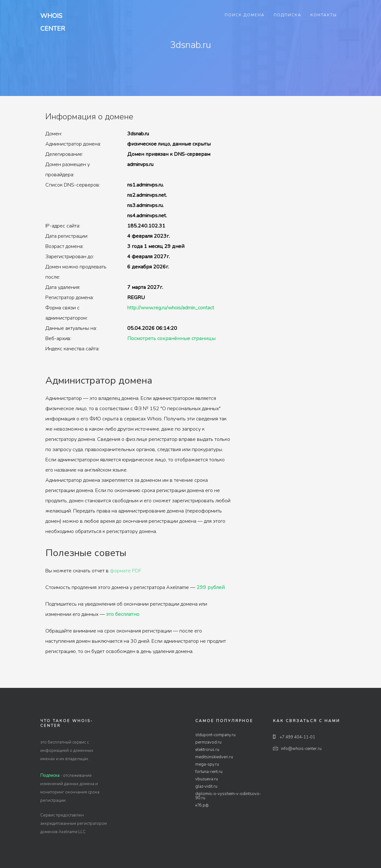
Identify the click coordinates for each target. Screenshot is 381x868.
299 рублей (211, 587)
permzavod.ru (208, 742)
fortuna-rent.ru (209, 772)
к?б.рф (202, 805)
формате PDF (126, 571)
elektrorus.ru (207, 750)
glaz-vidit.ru (206, 786)
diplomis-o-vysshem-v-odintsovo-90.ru (228, 796)
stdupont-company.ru (215, 735)
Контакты (324, 15)
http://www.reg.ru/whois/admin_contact (171, 308)
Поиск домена (245, 15)
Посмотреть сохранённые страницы (171, 338)
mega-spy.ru (207, 764)
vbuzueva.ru (207, 779)
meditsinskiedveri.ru (214, 757)
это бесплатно (123, 614)
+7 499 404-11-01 (294, 737)
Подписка (288, 15)
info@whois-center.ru (297, 749)
